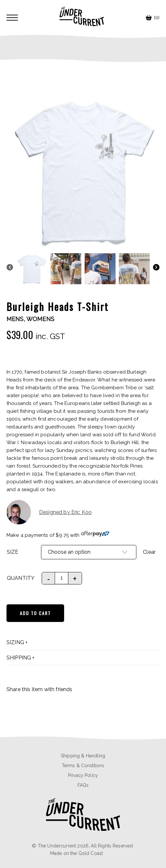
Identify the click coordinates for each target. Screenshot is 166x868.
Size (13, 552)
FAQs (83, 785)
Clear (149, 552)
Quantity (21, 578)
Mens (15, 319)
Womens (40, 319)
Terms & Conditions (83, 766)
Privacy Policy (83, 775)
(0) (153, 18)
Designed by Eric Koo (49, 512)
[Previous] (10, 268)
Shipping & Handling (83, 756)
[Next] (156, 268)
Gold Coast (91, 853)
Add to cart (35, 613)
